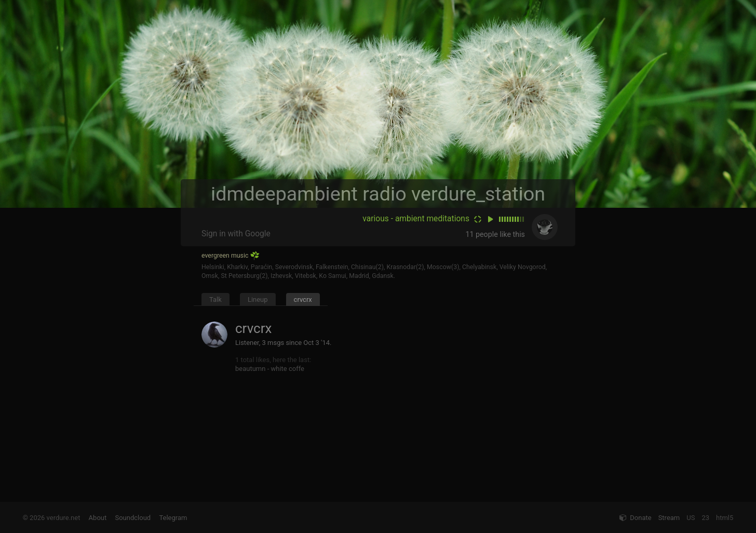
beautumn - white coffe (270, 369)
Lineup (258, 299)
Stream (669, 518)
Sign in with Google (236, 234)
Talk (215, 299)
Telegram (173, 518)
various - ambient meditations (416, 219)
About (98, 518)
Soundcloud (133, 518)
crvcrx (303, 299)
